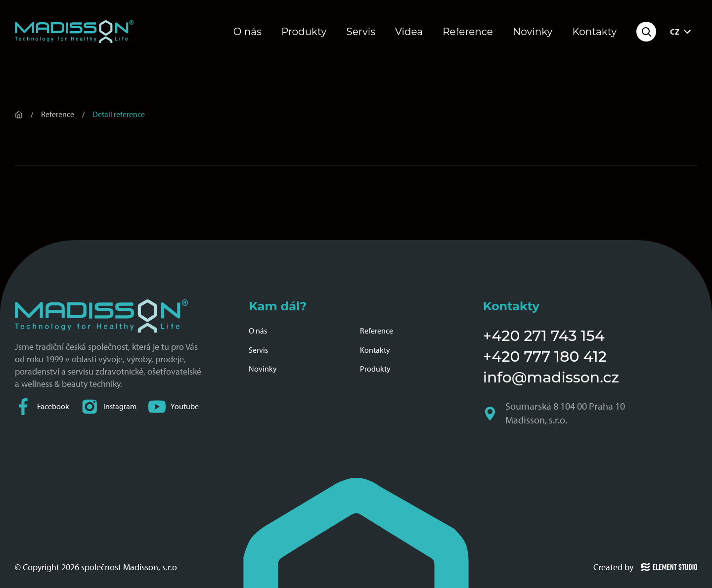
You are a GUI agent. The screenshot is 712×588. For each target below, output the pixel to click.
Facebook (42, 406)
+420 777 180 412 (545, 357)
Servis (361, 32)
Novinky (533, 32)
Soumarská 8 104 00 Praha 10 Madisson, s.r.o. (555, 414)
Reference (468, 32)
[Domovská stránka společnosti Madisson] (74, 32)
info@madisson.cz (551, 377)
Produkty (304, 32)
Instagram (109, 406)
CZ (682, 32)
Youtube (174, 406)
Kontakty (594, 32)
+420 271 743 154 (544, 336)
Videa (409, 32)
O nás (247, 32)
